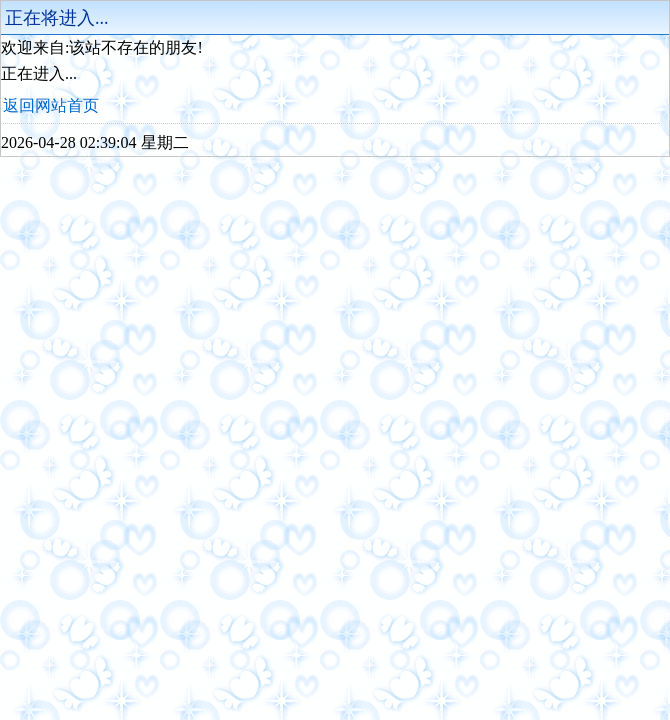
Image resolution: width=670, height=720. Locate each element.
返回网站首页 (51, 105)
